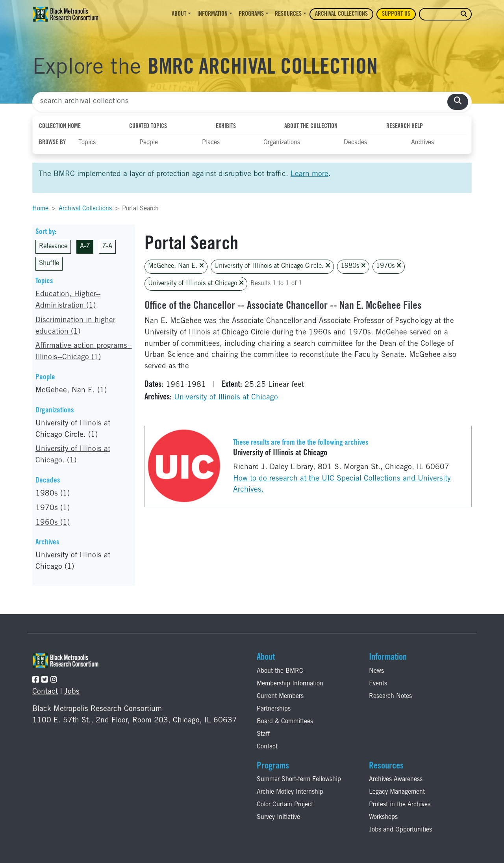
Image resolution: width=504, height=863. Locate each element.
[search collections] (458, 102)
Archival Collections (341, 14)
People (149, 143)
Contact (45, 692)
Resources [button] (288, 14)
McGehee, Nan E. (176, 266)
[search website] (464, 14)
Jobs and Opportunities (400, 830)
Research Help (405, 126)
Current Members (280, 696)
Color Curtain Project (285, 805)
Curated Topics (148, 126)
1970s (389, 266)
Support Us (396, 14)
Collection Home (60, 126)
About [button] (179, 14)
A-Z (85, 247)
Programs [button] (251, 14)
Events (378, 684)
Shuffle (49, 264)
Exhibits (226, 126)
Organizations (282, 143)
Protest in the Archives (400, 805)
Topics (87, 143)
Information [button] (212, 14)
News (376, 671)
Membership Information (290, 684)
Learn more (309, 174)
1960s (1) (53, 523)
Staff (263, 734)
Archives (422, 143)
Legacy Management (397, 792)
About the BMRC (280, 671)
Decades (355, 143)
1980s (353, 266)
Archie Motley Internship (290, 792)
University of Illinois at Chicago (196, 283)
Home (40, 209)
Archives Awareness (396, 779)
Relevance (53, 247)
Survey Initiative (278, 817)
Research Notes (390, 696)
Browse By (52, 143)
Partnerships (274, 709)
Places (211, 143)
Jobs (72, 692)
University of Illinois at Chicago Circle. (272, 266)
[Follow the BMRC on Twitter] (45, 680)
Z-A (107, 247)
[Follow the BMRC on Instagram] (54, 680)
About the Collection (311, 126)
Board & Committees (285, 722)
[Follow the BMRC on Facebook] (36, 680)
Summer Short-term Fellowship (299, 779)
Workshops (383, 817)
